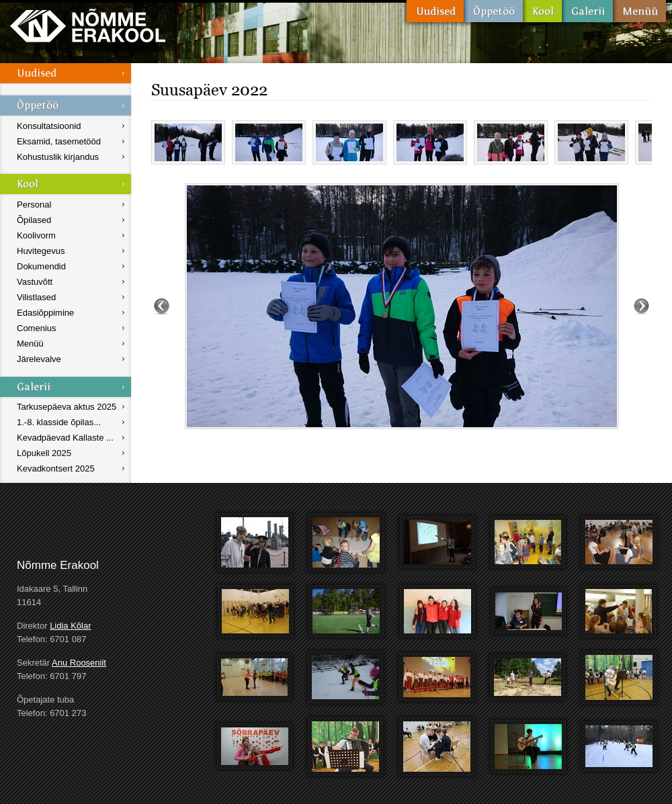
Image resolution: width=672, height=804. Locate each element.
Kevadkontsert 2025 (56, 468)
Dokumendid (41, 266)
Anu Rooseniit (79, 663)
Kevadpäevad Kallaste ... (65, 438)
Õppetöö (493, 11)
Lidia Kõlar (70, 626)
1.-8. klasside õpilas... (59, 422)
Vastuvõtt (35, 282)
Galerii (587, 11)
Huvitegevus (41, 251)
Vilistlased (36, 297)
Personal (34, 205)
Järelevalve (39, 359)
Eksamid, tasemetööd (59, 141)
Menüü (639, 11)
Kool (542, 11)
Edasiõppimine (45, 313)
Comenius (37, 328)
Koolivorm (36, 235)
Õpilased (34, 220)
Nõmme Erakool (88, 25)
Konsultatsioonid (49, 126)
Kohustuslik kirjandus (58, 157)
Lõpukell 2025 (44, 453)
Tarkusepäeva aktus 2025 (67, 407)
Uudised (435, 11)
